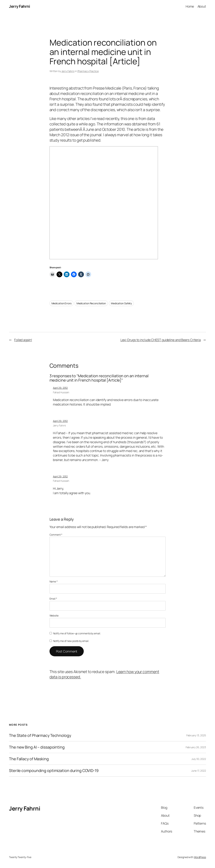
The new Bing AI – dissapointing (37, 747)
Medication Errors (61, 303)
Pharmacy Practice (88, 71)
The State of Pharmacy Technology (40, 735)
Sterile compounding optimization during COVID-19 (54, 771)
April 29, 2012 (60, 388)
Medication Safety (121, 303)
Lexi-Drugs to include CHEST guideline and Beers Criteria (161, 340)
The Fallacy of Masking (29, 759)
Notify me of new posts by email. (71, 641)
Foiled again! (23, 340)
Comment (56, 535)
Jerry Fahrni (19, 6)
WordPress (200, 857)
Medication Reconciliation (91, 303)
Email (53, 599)
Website (54, 616)
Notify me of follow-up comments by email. (77, 633)
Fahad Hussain (61, 392)
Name (54, 581)
